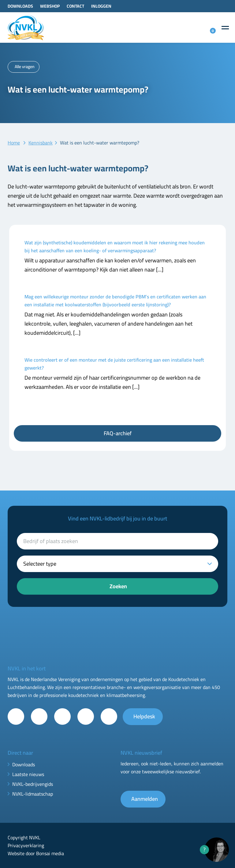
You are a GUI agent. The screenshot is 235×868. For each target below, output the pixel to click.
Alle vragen (25, 67)
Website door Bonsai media (36, 853)
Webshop (50, 6)
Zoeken (118, 586)
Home (14, 143)
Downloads (20, 6)
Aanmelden (145, 799)
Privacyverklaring (26, 845)
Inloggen (101, 6)
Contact (75, 6)
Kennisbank (41, 143)
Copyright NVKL (24, 837)
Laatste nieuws (28, 774)
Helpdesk (144, 716)
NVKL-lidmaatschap (33, 794)
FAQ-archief (118, 433)
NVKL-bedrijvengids (33, 784)
